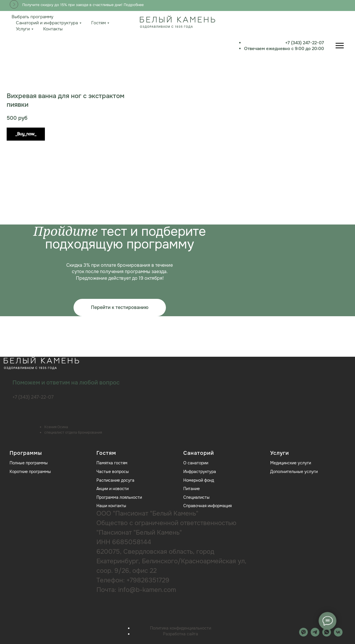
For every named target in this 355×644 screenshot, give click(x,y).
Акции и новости (112, 489)
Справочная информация (207, 506)
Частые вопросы (113, 472)
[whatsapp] (327, 635)
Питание (192, 489)
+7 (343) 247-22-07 (324, 43)
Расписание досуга (115, 480)
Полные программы (29, 463)
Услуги (23, 29)
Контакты (53, 29)
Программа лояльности (119, 497)
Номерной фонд (199, 480)
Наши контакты (111, 506)
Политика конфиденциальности (181, 628)
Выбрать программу (32, 17)
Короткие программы (30, 472)
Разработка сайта (181, 634)
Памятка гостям (112, 463)
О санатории (196, 463)
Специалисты (196, 497)
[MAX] (303, 635)
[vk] (338, 635)
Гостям (98, 23)
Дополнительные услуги (294, 472)
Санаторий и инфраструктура (47, 23)
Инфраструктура (200, 472)
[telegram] (315, 635)
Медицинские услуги (291, 463)
